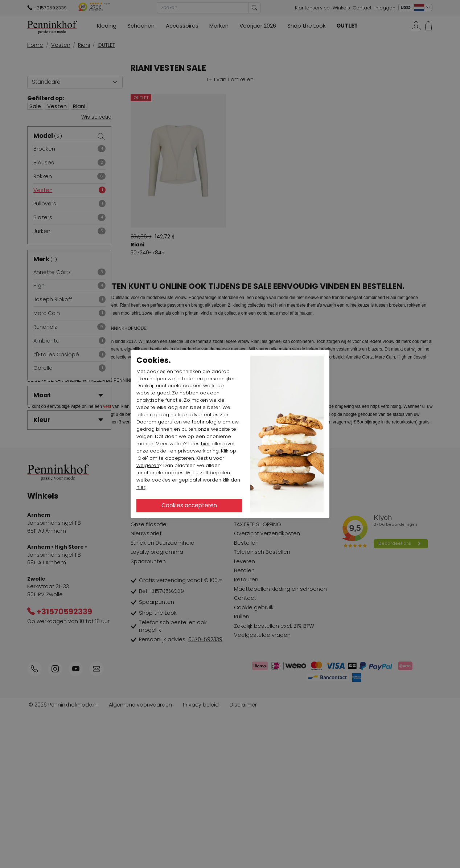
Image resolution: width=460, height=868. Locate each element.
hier (206, 444)
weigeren (148, 465)
